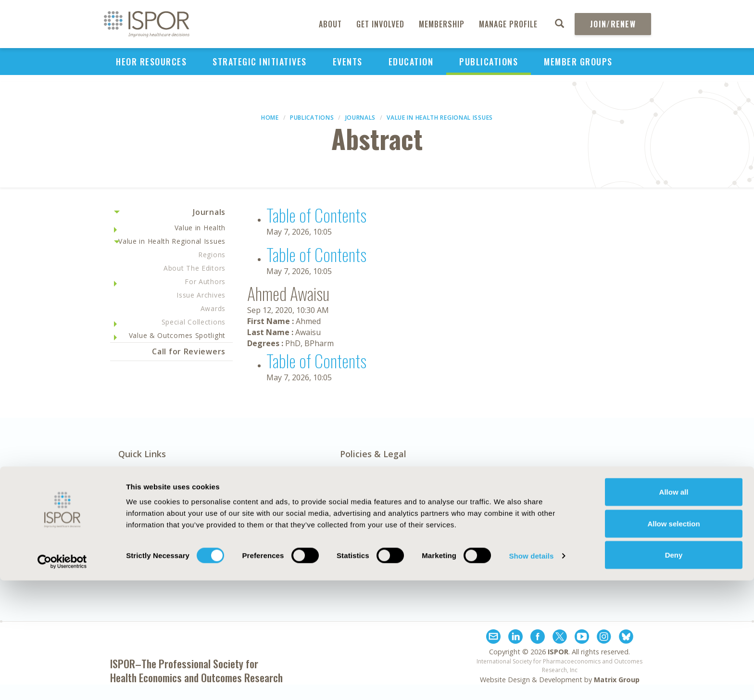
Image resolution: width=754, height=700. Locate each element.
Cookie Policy (364, 540)
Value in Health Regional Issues (440, 118)
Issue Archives (201, 295)
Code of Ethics (367, 529)
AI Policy (355, 507)
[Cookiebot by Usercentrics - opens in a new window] (62, 681)
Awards (213, 308)
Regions (212, 255)
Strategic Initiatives (260, 62)
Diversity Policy (369, 551)
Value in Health (200, 228)
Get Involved (380, 24)
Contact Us (246, 518)
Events (348, 62)
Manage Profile (508, 24)
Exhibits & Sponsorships (270, 507)
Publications (489, 62)
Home (270, 118)
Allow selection (673, 643)
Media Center (144, 518)
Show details (531, 675)
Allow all (674, 611)
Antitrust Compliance (380, 518)
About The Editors (195, 268)
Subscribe (608, 500)
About (330, 24)
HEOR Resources (151, 62)
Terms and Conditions (488, 540)
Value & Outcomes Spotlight (177, 335)
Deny (674, 674)
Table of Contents (316, 215)
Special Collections (194, 322)
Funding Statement (484, 507)
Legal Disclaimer (477, 518)
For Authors (205, 281)
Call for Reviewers (189, 351)
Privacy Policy (472, 529)
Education (411, 62)
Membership (442, 24)
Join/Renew (613, 24)
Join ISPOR (608, 547)
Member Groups (578, 62)
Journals (361, 118)
